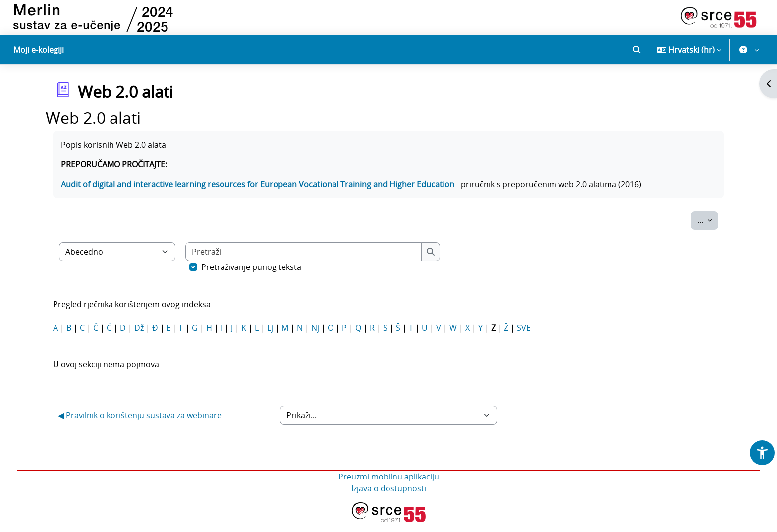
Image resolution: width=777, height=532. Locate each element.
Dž (139, 338)
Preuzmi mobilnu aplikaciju (389, 486)
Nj (315, 338)
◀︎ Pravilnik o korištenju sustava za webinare (140, 425)
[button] (637, 50)
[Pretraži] (304, 262)
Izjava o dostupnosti (389, 498)
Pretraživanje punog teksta (251, 277)
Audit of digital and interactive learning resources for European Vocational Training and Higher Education (258, 194)
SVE (524, 338)
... (708, 230)
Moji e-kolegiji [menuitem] (39, 50)
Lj (270, 338)
